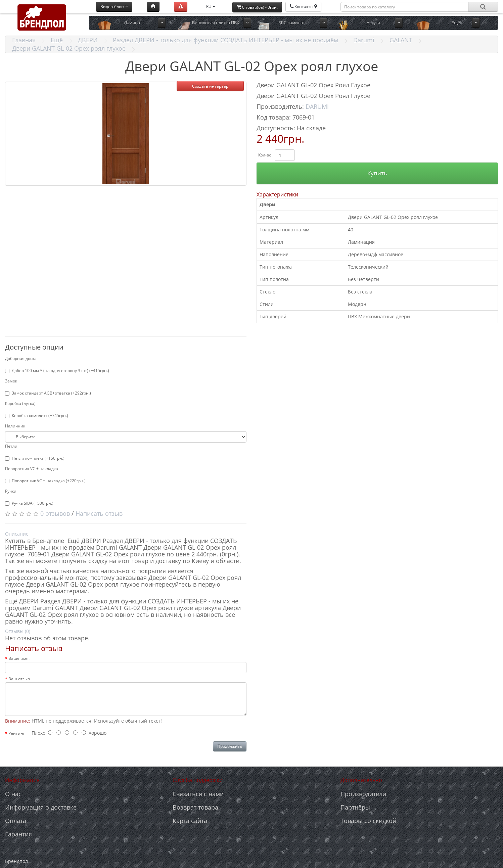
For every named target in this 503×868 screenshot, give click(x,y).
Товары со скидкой (368, 821)
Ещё (456, 22)
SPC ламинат (292, 22)
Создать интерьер (210, 86)
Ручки (11, 491)
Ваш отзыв (19, 679)
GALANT (401, 40)
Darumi (364, 40)
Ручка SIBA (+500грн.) (29, 503)
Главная (24, 40)
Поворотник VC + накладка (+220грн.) (45, 481)
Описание (17, 534)
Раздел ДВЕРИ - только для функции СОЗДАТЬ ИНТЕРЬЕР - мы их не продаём (225, 40)
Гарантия (18, 834)
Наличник (15, 426)
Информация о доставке (41, 807)
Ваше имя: (19, 658)
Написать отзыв (99, 513)
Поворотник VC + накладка (32, 469)
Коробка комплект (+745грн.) (37, 416)
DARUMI (317, 106)
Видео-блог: (114, 7)
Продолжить (230, 746)
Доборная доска (21, 358)
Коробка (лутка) (20, 403)
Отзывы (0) (18, 631)
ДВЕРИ (88, 40)
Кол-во (265, 155)
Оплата (16, 821)
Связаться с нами (198, 794)
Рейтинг (17, 733)
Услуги (373, 22)
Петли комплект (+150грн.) (35, 458)
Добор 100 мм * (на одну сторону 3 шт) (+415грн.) (57, 371)
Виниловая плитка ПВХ (216, 22)
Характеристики (277, 194)
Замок (11, 381)
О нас (13, 794)
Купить (377, 173)
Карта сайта (190, 821)
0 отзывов (55, 513)
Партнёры (355, 807)
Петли (11, 446)
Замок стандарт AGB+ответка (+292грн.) (48, 393)
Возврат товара (195, 807)
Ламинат (133, 22)
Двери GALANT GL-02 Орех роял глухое (69, 48)
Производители (363, 794)
